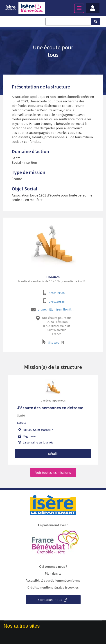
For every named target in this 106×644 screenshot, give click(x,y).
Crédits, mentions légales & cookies (53, 587)
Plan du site (53, 573)
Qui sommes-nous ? (53, 566)
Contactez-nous (53, 600)
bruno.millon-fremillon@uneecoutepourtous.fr (57, 309)
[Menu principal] (79, 8)
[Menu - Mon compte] (93, 8)
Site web (57, 342)
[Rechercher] (96, 22)
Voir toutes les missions (53, 472)
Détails (53, 454)
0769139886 (57, 293)
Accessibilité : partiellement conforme (53, 580)
